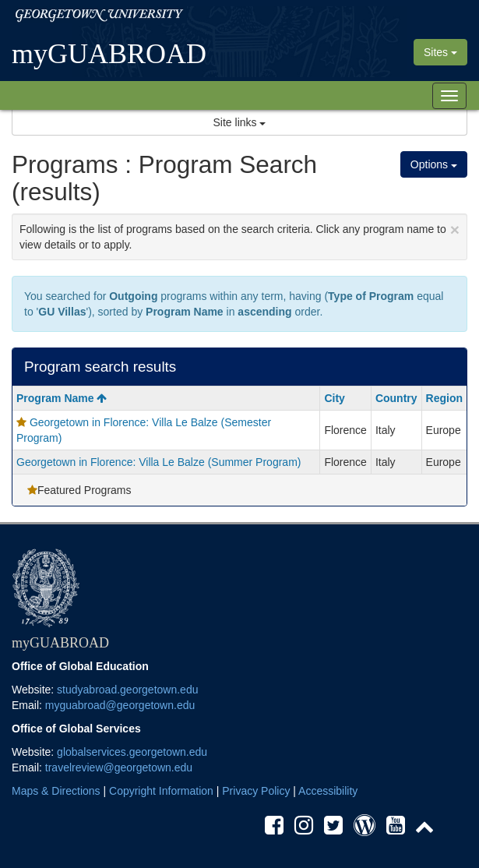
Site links (240, 122)
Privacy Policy (256, 791)
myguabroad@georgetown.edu (120, 705)
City (334, 398)
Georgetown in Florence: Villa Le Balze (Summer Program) (158, 462)
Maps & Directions (56, 791)
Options (434, 164)
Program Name (62, 398)
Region (444, 398)
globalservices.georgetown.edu (132, 752)
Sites (440, 52)
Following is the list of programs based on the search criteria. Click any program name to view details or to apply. (239, 236)
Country (396, 398)
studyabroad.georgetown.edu (127, 690)
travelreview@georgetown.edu (119, 767)
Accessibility (328, 791)
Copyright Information (161, 791)
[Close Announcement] (455, 229)
